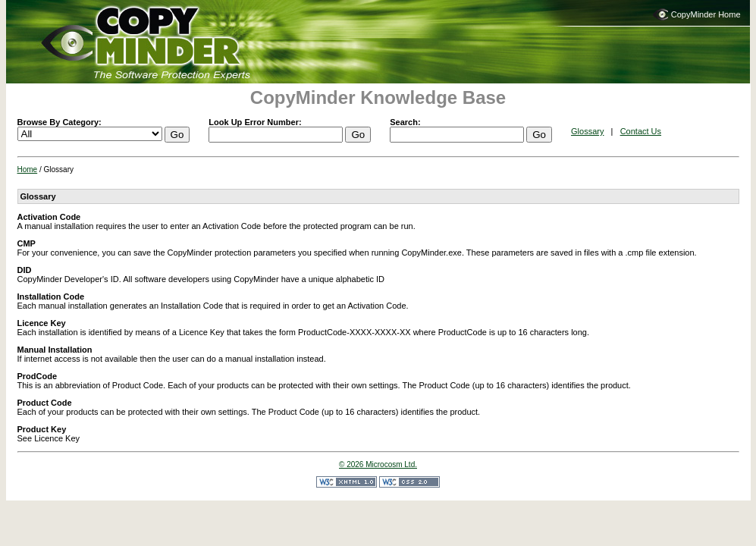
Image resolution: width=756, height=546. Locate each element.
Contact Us (641, 131)
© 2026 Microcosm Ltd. (378, 464)
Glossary (587, 131)
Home (28, 169)
